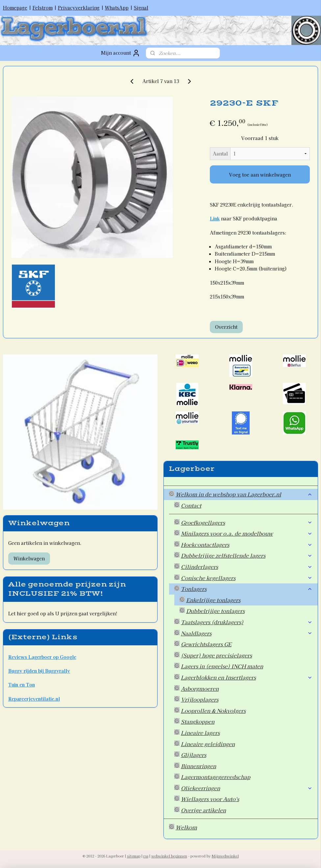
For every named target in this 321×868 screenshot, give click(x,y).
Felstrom (43, 8)
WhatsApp (117, 8)
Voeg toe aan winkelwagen (260, 175)
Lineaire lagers (200, 733)
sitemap (134, 856)
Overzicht (226, 326)
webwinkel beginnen (169, 856)
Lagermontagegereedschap (216, 777)
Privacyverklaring (79, 8)
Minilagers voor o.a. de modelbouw (247, 533)
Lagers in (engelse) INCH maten (222, 666)
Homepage (15, 8)
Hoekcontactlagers (247, 545)
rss (146, 856)
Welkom (186, 827)
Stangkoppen (198, 721)
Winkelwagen (29, 558)
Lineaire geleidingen (208, 744)
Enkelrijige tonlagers (213, 600)
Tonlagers (247, 589)
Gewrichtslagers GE (206, 644)
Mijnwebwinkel (225, 856)
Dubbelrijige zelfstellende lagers (247, 555)
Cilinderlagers (247, 567)
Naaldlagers (247, 633)
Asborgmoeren (200, 688)
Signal (141, 8)
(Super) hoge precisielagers (216, 655)
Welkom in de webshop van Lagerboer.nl (244, 494)
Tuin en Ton (22, 685)
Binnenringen (198, 766)
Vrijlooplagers (200, 699)
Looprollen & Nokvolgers (213, 711)
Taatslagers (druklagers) (247, 622)
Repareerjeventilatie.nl (34, 699)
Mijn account (121, 53)
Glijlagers (194, 755)
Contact (191, 505)
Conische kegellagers (247, 578)
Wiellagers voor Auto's (210, 799)
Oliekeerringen (247, 788)
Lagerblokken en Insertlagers (247, 677)
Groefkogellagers (247, 522)
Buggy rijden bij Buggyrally (39, 671)
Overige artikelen (203, 810)
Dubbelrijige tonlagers (215, 611)
